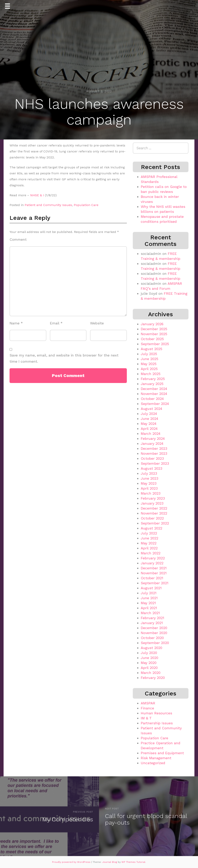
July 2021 (149, 593)
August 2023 (151, 468)
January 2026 (152, 324)
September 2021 (155, 583)
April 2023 (149, 488)
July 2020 (149, 653)
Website (97, 323)
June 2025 (149, 359)
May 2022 (149, 543)
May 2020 (149, 663)
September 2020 (155, 643)
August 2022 (151, 528)
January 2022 (152, 563)
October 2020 (152, 638)
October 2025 (152, 339)
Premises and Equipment (162, 753)
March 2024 (151, 434)
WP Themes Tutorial (133, 862)
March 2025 (151, 374)
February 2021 (152, 618)
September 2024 (155, 404)
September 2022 (155, 523)
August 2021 (151, 588)
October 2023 (152, 458)
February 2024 (153, 438)
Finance (147, 708)
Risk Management (156, 758)
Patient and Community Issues (48, 205)
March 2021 (150, 613)
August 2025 (151, 349)
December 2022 (154, 508)
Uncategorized (153, 763)
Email (56, 323)
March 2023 (151, 493)
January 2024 (152, 443)
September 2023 (155, 463)
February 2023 (153, 498)
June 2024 (149, 419)
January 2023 (152, 503)
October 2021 (152, 578)
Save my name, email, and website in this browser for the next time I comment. (64, 358)
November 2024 (154, 394)
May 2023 (149, 483)
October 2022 (152, 518)
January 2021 (152, 623)
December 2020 (154, 628)
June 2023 (149, 478)
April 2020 (149, 668)
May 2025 (149, 364)
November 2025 (154, 334)
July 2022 (149, 533)
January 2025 (152, 384)
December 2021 (154, 568)
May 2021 (148, 603)
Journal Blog (110, 862)
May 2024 (149, 424)
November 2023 (154, 453)
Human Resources (156, 713)
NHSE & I (37, 195)
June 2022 (149, 538)
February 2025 (153, 379)
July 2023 (149, 473)
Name (16, 323)
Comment (18, 239)
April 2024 (149, 429)
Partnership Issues (157, 723)
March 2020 (151, 673)
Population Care (86, 205)
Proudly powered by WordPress (72, 862)
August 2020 (151, 648)
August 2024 (151, 409)
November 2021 (154, 573)
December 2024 (154, 389)
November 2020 (154, 633)
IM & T (146, 718)
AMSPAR (148, 703)
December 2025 (154, 329)
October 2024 (152, 399)
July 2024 (149, 414)
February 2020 (153, 678)
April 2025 (149, 369)
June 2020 (149, 658)
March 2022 (151, 553)
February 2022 (153, 558)
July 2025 (149, 354)
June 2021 (149, 598)
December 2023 (154, 448)
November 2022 (154, 513)
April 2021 (149, 608)
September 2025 (155, 344)
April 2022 (149, 548)
